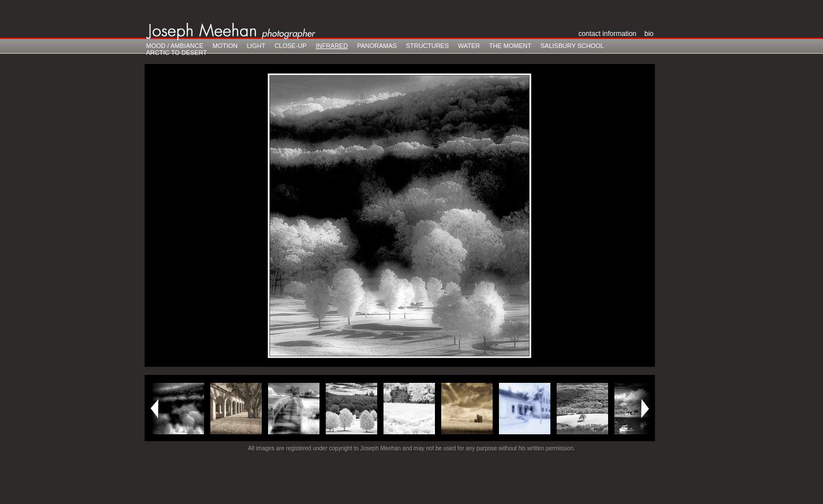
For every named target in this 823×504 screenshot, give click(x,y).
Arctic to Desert (177, 53)
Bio (649, 34)
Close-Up (290, 46)
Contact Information (607, 34)
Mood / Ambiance (175, 46)
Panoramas (377, 46)
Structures (427, 46)
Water (469, 46)
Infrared (331, 46)
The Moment (510, 46)
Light (256, 46)
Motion (225, 46)
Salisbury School (572, 46)
